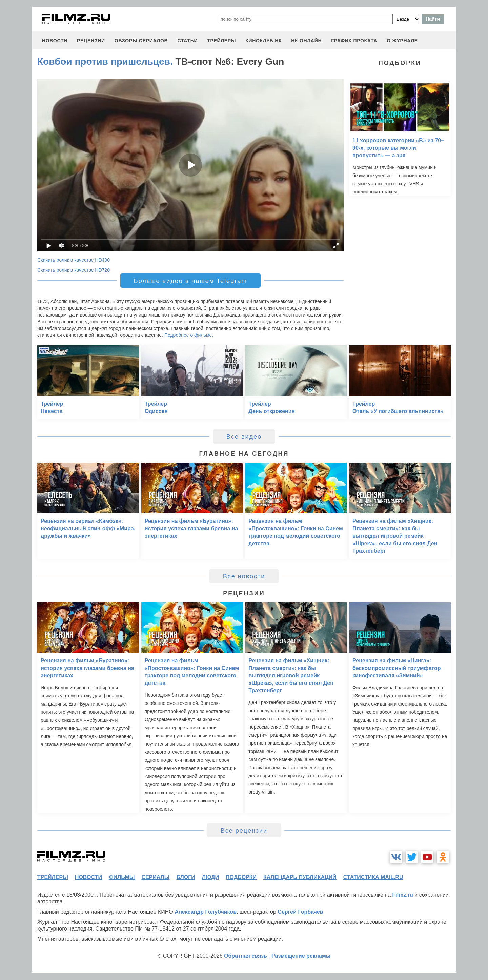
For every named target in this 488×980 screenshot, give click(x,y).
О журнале (402, 41)
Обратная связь (246, 956)
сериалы (155, 877)
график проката (354, 41)
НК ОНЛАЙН (306, 41)
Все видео (244, 437)
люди (210, 877)
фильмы (122, 877)
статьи (187, 41)
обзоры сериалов (141, 41)
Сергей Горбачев (300, 912)
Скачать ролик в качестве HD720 (74, 270)
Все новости (244, 576)
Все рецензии (244, 831)
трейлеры (221, 41)
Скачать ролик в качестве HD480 (74, 260)
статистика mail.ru (373, 877)
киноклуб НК (263, 41)
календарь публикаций (300, 877)
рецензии (91, 41)
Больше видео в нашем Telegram (190, 281)
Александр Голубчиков (206, 912)
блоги (186, 877)
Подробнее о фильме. (189, 335)
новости (55, 41)
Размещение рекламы (301, 956)
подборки (241, 877)
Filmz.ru (402, 895)
